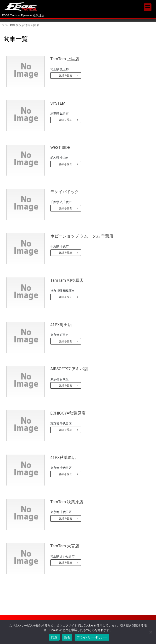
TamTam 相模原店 (67, 280)
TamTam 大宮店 (65, 546)
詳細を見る (66, 75)
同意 (54, 637)
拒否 (67, 637)
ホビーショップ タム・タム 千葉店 (82, 236)
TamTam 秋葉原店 (67, 502)
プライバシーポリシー (92, 637)
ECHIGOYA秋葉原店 (68, 413)
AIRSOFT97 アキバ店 (69, 369)
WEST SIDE (60, 148)
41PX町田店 (61, 325)
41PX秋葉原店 (63, 458)
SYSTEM (58, 103)
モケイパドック (65, 192)
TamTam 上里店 (65, 59)
